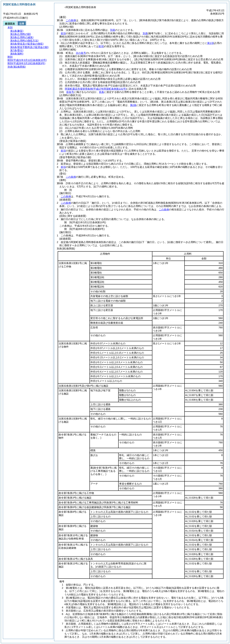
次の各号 (81, 53)
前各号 (70, 92)
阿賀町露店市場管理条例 (96, 89)
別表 (113, 30)
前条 (102, 92)
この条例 (71, 20)
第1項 (210, 43)
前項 (63, 33)
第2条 (133, 105)
